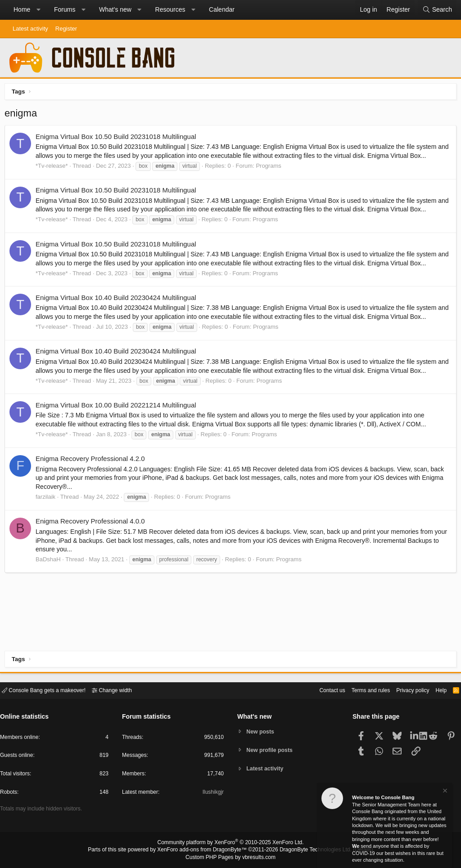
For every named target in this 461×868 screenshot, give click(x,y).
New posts (262, 731)
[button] (38, 10)
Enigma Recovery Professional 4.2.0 (93, 461)
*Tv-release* (54, 168)
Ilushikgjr (212, 794)
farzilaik (48, 499)
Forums (65, 9)
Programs (271, 168)
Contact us (318, 690)
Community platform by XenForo (230, 844)
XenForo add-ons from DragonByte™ (204, 850)
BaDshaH (50, 562)
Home (22, 9)
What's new (115, 9)
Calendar (222, 9)
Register (66, 29)
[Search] (437, 10)
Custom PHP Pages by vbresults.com (230, 858)
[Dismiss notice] (444, 792)
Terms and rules (360, 690)
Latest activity (30, 29)
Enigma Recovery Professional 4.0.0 (93, 523)
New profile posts (271, 750)
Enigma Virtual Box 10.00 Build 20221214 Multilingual (118, 407)
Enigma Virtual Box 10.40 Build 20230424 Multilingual (118, 300)
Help (436, 690)
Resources (170, 9)
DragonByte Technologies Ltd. (309, 850)
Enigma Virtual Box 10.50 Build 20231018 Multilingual (118, 139)
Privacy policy (405, 690)
